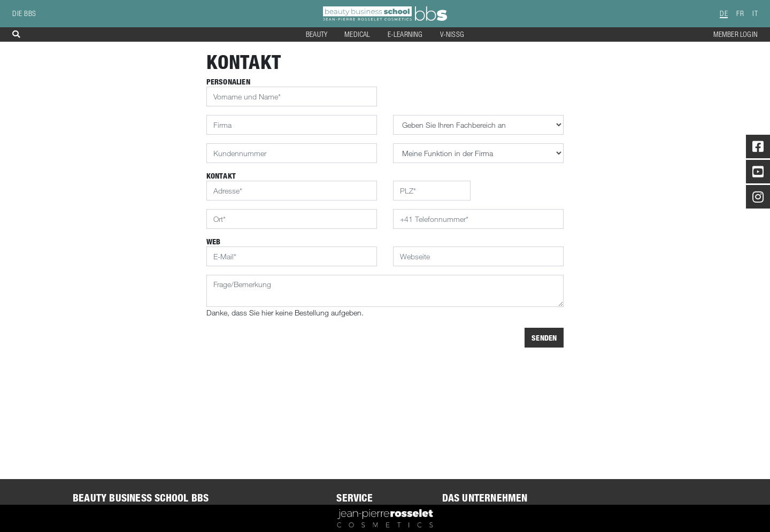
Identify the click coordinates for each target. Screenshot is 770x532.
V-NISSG (452, 34)
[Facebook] (758, 149)
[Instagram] (758, 199)
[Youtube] (758, 174)
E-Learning (405, 34)
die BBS (24, 14)
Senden (544, 338)
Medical (357, 34)
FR (740, 14)
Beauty (317, 34)
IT (755, 14)
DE (724, 14)
